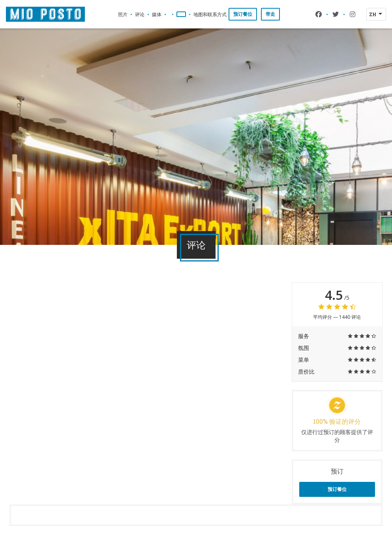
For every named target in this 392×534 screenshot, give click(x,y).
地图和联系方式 (210, 14)
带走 (270, 14)
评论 (140, 14)
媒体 (157, 14)
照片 (123, 14)
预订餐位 (243, 14)
